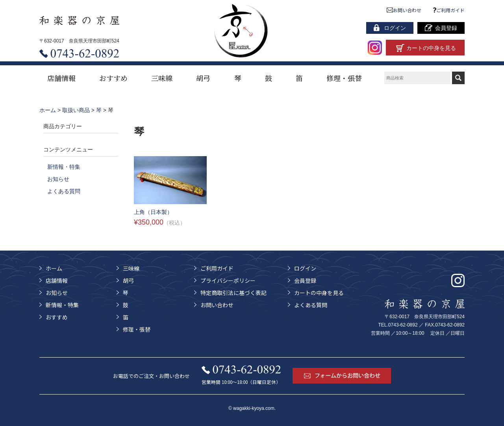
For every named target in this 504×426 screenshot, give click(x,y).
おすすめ (113, 78)
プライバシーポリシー (228, 280)
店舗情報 (61, 78)
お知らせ (58, 179)
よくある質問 (64, 191)
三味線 (162, 78)
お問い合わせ (404, 10)
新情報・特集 (64, 167)
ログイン (305, 268)
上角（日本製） (153, 212)
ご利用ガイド (449, 10)
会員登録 (305, 280)
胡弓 (203, 78)
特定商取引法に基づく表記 (233, 293)
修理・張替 (344, 78)
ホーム (54, 268)
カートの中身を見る (319, 293)
